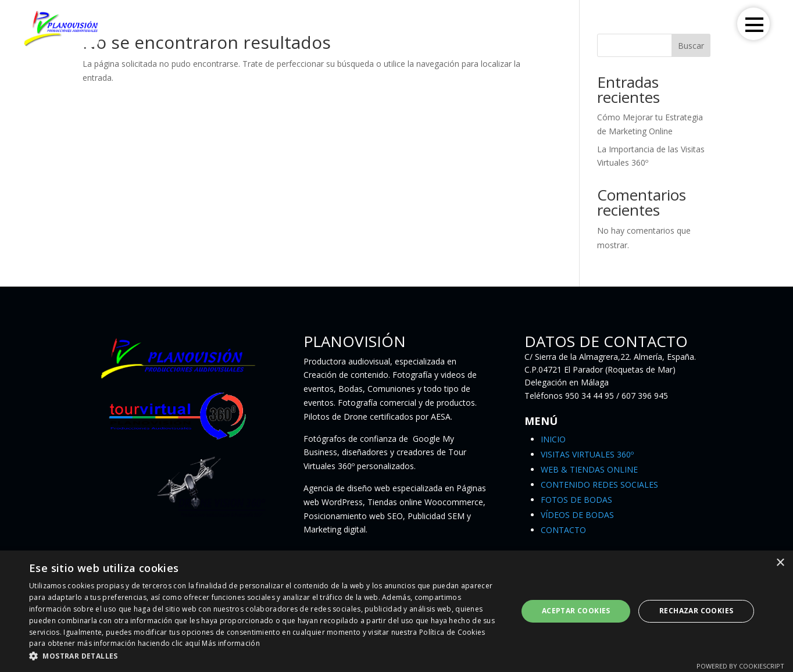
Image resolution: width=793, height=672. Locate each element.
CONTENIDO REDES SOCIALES (599, 485)
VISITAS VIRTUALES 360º (587, 454)
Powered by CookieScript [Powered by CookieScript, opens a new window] (740, 666)
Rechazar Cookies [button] (696, 611)
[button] (266, 656)
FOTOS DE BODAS (576, 500)
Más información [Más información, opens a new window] (231, 643)
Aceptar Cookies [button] (576, 611)
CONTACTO (563, 530)
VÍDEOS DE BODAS (577, 515)
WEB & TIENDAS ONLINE (589, 469)
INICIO (553, 439)
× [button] (780, 563)
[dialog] (396, 611)
